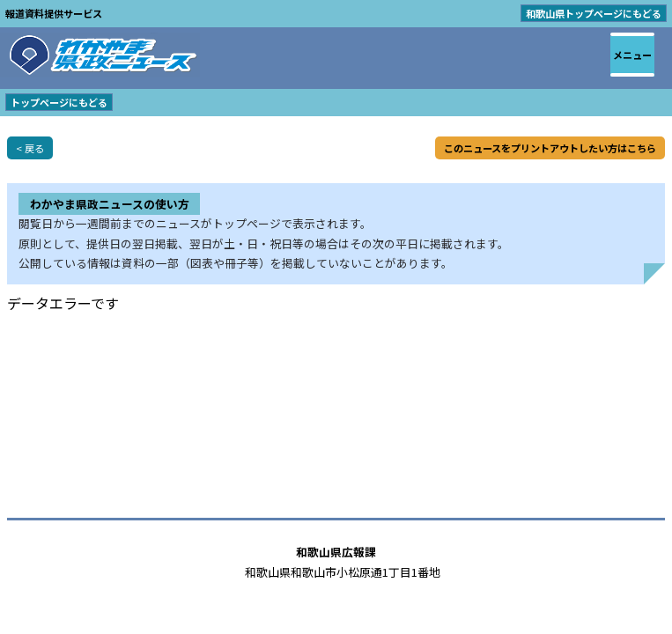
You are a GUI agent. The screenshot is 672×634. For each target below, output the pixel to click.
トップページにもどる (59, 102)
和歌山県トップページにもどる (594, 13)
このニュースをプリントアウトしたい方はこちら (550, 148)
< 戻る (30, 148)
